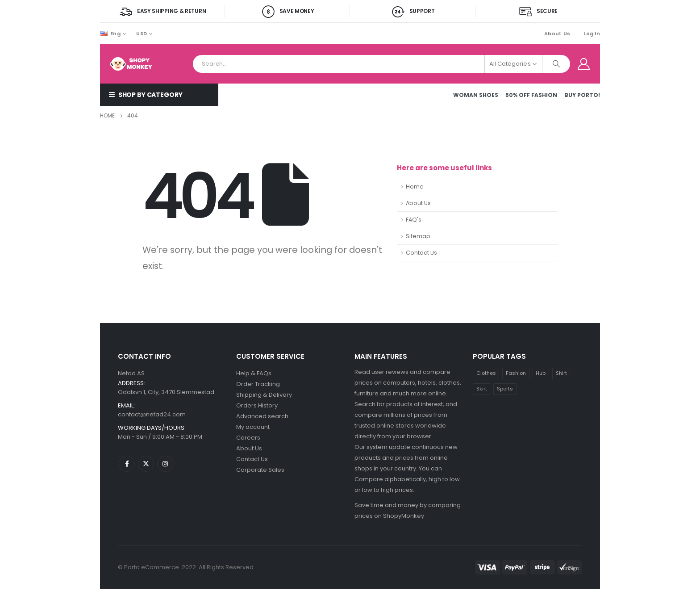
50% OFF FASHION (531, 95)
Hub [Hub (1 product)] (541, 373)
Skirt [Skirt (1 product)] (482, 389)
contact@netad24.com (152, 414)
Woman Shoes (476, 95)
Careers (248, 438)
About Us (557, 34)
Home (415, 187)
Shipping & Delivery (264, 395)
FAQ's (414, 220)
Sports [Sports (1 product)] (505, 389)
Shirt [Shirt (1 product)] (561, 373)
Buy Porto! (582, 95)
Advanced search (262, 416)
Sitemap (418, 236)
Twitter (146, 464)
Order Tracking (258, 384)
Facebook (127, 464)
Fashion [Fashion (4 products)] (516, 373)
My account (253, 427)
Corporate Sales (260, 470)
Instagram (165, 464)
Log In (592, 34)
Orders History (257, 405)
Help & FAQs (254, 373)
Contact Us (421, 253)
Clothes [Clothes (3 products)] (486, 373)
